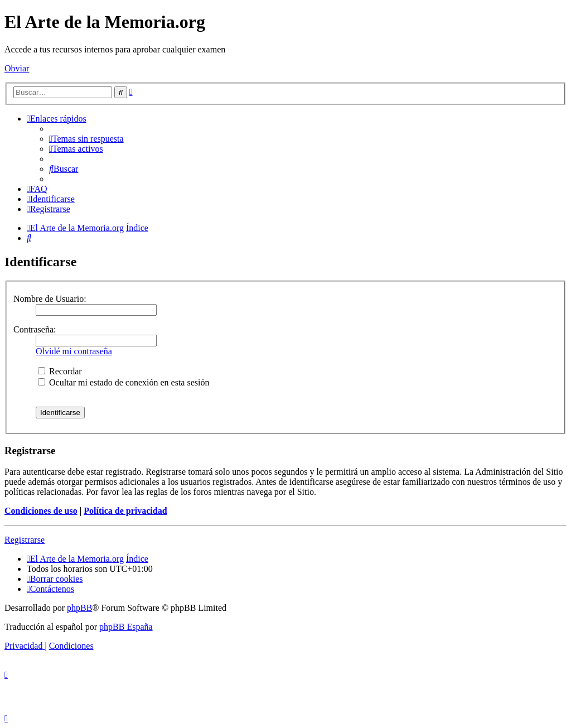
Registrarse (25, 540)
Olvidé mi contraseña (74, 351)
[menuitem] (86, 139)
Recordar (60, 371)
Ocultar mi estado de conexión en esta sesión (124, 382)
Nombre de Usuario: (50, 299)
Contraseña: (35, 329)
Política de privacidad (125, 511)
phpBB (79, 608)
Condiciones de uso (41, 511)
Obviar (17, 68)
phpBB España (126, 627)
